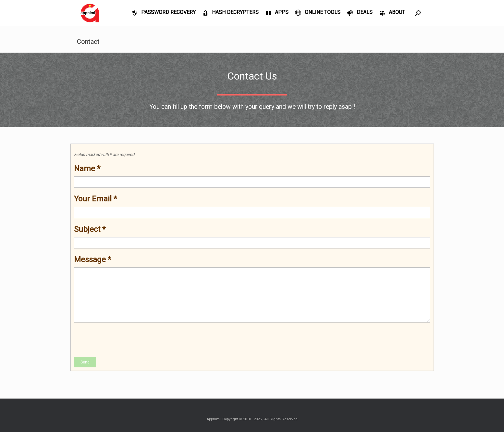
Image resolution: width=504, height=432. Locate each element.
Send (85, 362)
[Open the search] (418, 13)
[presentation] (123, 340)
